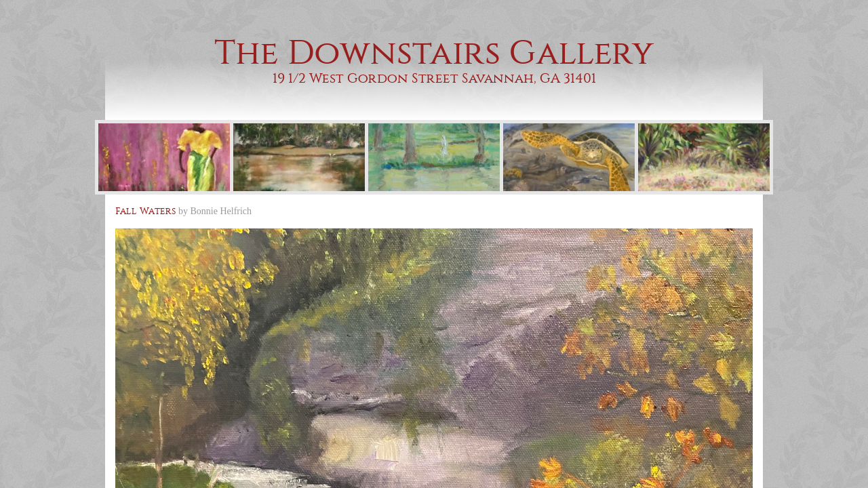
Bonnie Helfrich (221, 211)
